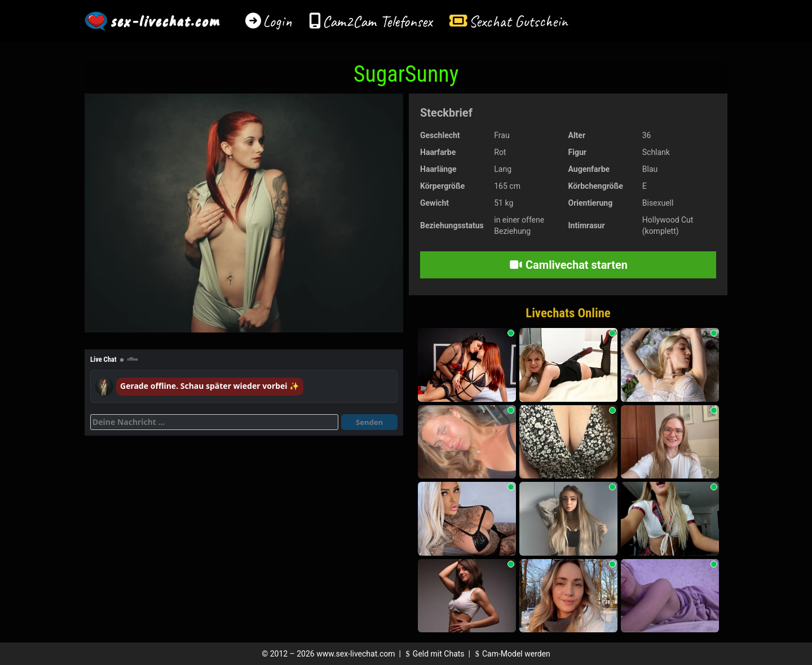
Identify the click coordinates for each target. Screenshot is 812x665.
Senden (369, 422)
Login (277, 21)
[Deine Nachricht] (214, 422)
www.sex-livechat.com (356, 654)
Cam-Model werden (511, 654)
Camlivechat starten (568, 265)
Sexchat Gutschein (518, 21)
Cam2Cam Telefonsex (378, 21)
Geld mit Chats (433, 654)
